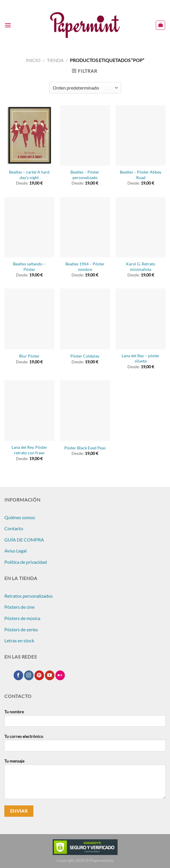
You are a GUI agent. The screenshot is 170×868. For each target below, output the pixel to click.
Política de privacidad (26, 562)
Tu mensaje (85, 781)
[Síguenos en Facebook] (18, 675)
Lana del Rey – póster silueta (141, 358)
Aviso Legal (15, 551)
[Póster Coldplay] (85, 319)
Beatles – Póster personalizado (85, 175)
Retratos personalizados (29, 596)
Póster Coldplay (85, 356)
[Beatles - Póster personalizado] (85, 135)
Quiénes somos (20, 517)
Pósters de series (21, 629)
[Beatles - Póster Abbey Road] (141, 135)
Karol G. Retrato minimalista (141, 267)
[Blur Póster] (29, 319)
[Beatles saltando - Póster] (29, 227)
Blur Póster (29, 356)
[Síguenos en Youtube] (50, 675)
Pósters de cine (19, 607)
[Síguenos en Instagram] (29, 675)
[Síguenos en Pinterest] (39, 675)
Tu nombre (85, 720)
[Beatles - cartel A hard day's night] (29, 135)
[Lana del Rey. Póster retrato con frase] (29, 411)
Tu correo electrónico (85, 745)
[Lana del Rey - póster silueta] (141, 319)
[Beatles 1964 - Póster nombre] (85, 227)
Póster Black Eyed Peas (85, 448)
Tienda (55, 60)
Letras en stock (19, 640)
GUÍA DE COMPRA (24, 540)
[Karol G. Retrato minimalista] (141, 227)
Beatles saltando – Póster (29, 267)
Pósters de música (22, 618)
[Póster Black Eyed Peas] (85, 411)
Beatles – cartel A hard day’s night (29, 175)
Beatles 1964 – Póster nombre (85, 267)
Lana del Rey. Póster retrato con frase (29, 450)
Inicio (33, 60)
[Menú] (8, 25)
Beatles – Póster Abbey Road (141, 175)
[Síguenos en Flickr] (60, 675)
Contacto (14, 528)
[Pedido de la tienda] (85, 88)
